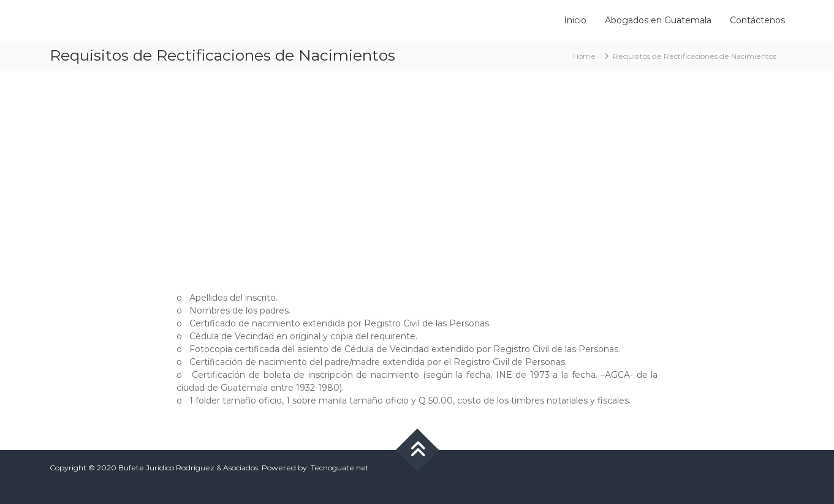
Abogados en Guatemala (658, 20)
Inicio (575, 20)
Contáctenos (757, 20)
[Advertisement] (417, 175)
